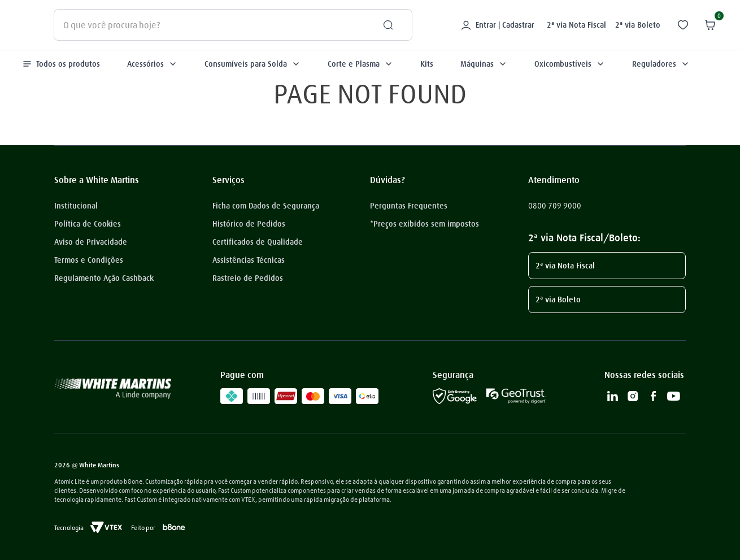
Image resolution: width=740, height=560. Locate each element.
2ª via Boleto (638, 25)
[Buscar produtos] (384, 25)
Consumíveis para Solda (253, 64)
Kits (427, 64)
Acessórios (152, 64)
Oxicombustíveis (570, 64)
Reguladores (661, 64)
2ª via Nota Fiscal (576, 25)
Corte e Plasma (360, 64)
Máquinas (484, 64)
